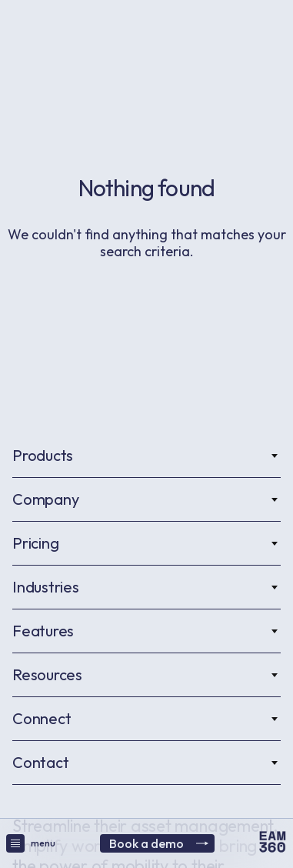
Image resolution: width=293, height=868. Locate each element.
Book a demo (159, 843)
